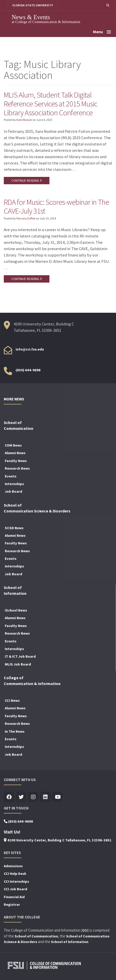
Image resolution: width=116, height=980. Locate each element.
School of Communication (36, 936)
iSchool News (16, 610)
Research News (17, 468)
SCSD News (14, 528)
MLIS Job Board (18, 664)
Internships (14, 484)
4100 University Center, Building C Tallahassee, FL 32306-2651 (58, 840)
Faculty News (16, 461)
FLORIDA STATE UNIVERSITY (33, 5)
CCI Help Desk (15, 874)
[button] (108, 5)
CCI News (12, 700)
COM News (13, 445)
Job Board (13, 491)
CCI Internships (16, 881)
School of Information (70, 942)
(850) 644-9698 (28, 370)
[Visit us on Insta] (33, 797)
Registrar (12, 904)
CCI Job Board (16, 889)
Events (11, 476)
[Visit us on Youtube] (57, 797)
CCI (85, 930)
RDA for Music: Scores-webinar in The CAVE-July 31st (56, 206)
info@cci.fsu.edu (30, 349)
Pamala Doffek (26, 218)
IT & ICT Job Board (20, 656)
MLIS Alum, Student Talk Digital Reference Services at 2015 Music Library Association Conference (51, 104)
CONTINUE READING (27, 181)
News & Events (31, 17)
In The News (15, 731)
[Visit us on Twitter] (21, 797)
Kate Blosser (24, 120)
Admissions (13, 866)
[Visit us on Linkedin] (45, 797)
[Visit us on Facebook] (9, 797)
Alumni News (15, 453)
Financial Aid (14, 897)
